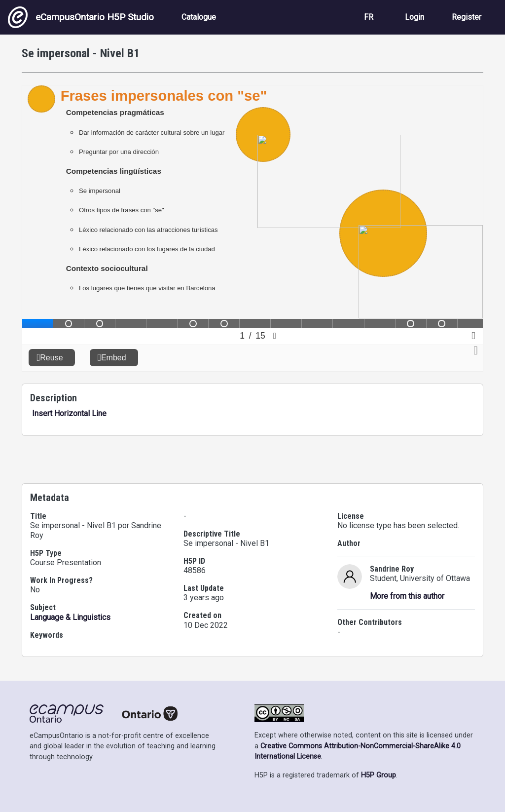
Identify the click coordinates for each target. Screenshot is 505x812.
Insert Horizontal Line (68, 413)
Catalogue (199, 17)
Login (415, 17)
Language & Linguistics (70, 617)
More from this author (407, 596)
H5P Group (379, 775)
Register (467, 17)
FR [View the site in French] (369, 17)
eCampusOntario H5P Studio (81, 17)
